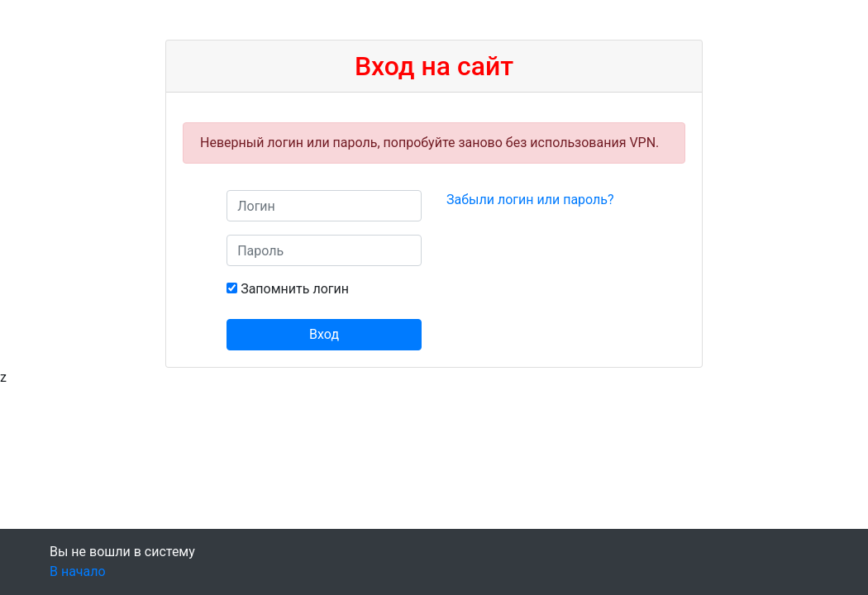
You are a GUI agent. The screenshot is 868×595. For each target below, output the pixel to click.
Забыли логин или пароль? (530, 200)
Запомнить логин (295, 289)
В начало (78, 571)
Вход (324, 334)
